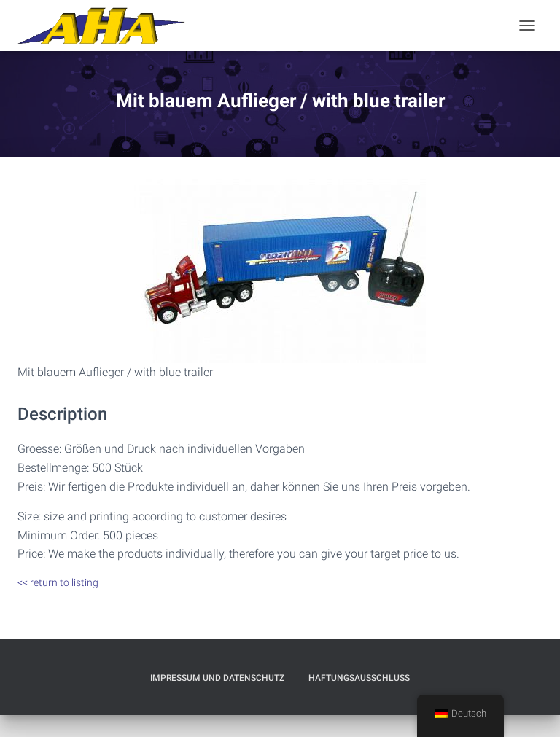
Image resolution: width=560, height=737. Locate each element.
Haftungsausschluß (359, 678)
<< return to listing (58, 582)
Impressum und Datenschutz (217, 678)
